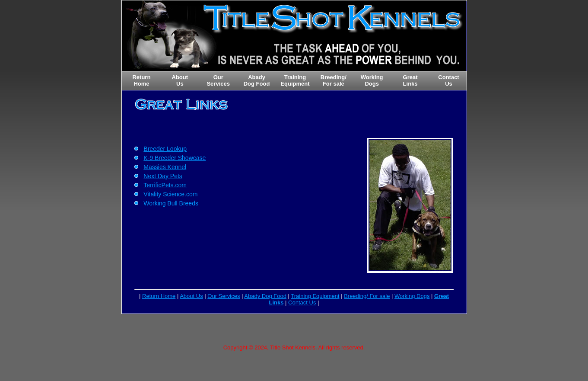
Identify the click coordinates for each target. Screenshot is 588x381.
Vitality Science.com (170, 194)
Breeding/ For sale (367, 296)
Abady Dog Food (265, 296)
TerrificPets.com (165, 185)
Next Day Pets (163, 176)
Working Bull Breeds (171, 203)
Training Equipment (315, 296)
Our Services (224, 296)
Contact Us (302, 303)
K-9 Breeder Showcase (175, 158)
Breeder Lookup (165, 149)
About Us (191, 296)
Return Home (159, 296)
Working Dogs (412, 296)
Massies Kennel (165, 167)
